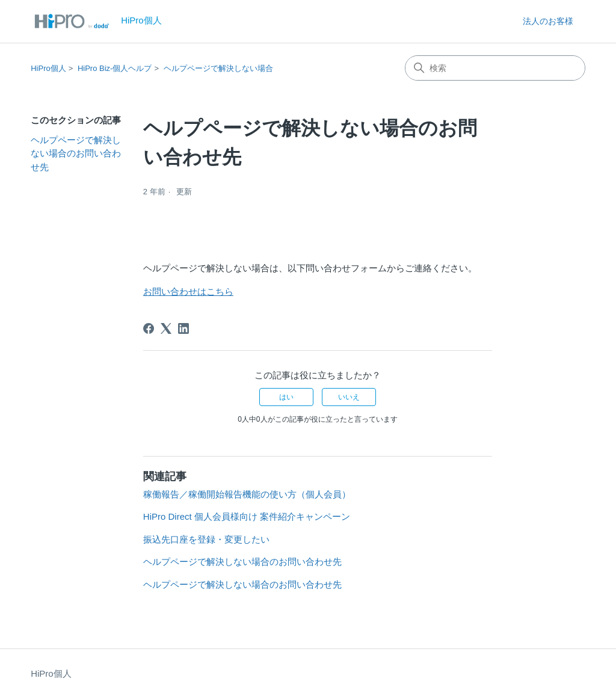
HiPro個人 (48, 68)
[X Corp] (166, 328)
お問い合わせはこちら (188, 291)
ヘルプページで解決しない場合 (218, 68)
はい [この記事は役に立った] (286, 397)
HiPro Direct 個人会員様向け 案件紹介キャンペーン (247, 516)
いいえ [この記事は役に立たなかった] (349, 397)
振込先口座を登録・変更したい (206, 539)
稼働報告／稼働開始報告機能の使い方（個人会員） (247, 494)
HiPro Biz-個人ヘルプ (115, 68)
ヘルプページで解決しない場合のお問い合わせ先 (76, 153)
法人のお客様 (548, 21)
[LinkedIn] (183, 328)
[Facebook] (149, 328)
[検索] (495, 68)
